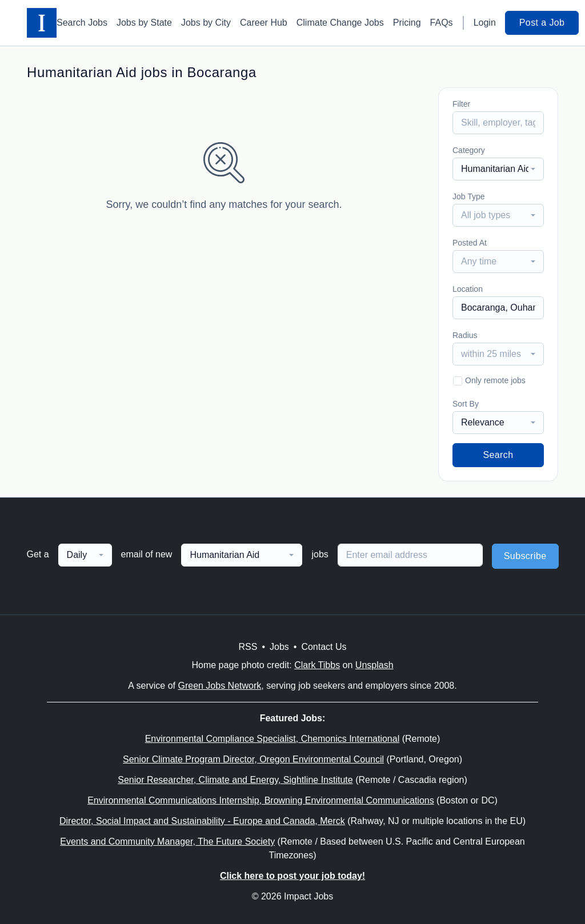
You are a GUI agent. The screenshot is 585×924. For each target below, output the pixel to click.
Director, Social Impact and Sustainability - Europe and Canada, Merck (202, 821)
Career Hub (264, 23)
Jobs (279, 647)
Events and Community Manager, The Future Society (167, 841)
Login (485, 23)
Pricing (407, 23)
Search (498, 455)
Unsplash (374, 665)
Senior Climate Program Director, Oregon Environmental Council (253, 759)
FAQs (442, 23)
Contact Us (324, 647)
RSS (248, 647)
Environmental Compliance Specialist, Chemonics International (273, 739)
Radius (465, 335)
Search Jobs (82, 23)
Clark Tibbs (317, 665)
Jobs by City (206, 23)
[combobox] (498, 169)
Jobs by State (144, 23)
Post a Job (542, 23)
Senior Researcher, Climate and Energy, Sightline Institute (235, 780)
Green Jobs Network (219, 686)
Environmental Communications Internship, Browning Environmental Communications (261, 800)
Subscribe (525, 556)
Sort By (466, 404)
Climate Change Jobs (340, 23)
